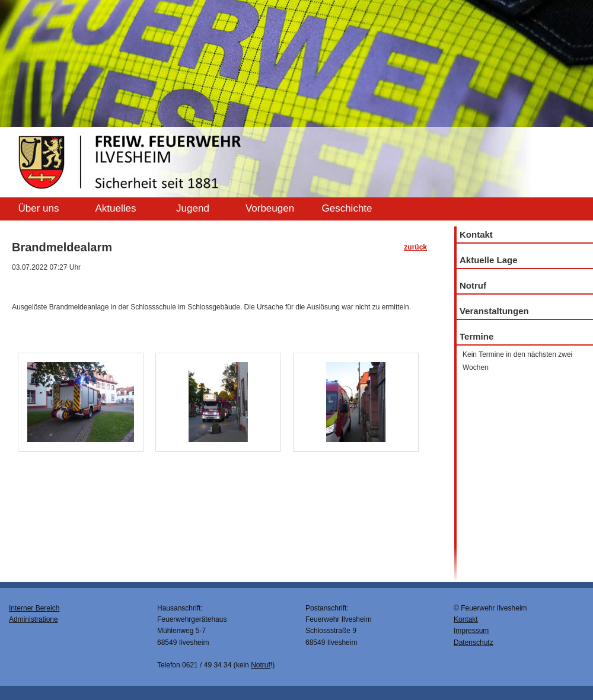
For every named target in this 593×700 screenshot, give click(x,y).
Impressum (471, 631)
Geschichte (347, 208)
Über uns (39, 208)
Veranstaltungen (494, 311)
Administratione (34, 619)
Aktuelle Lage (489, 260)
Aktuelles (116, 208)
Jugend (193, 208)
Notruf (473, 285)
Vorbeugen (270, 208)
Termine (476, 336)
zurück (415, 247)
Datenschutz (474, 643)
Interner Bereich (34, 608)
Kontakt (476, 234)
